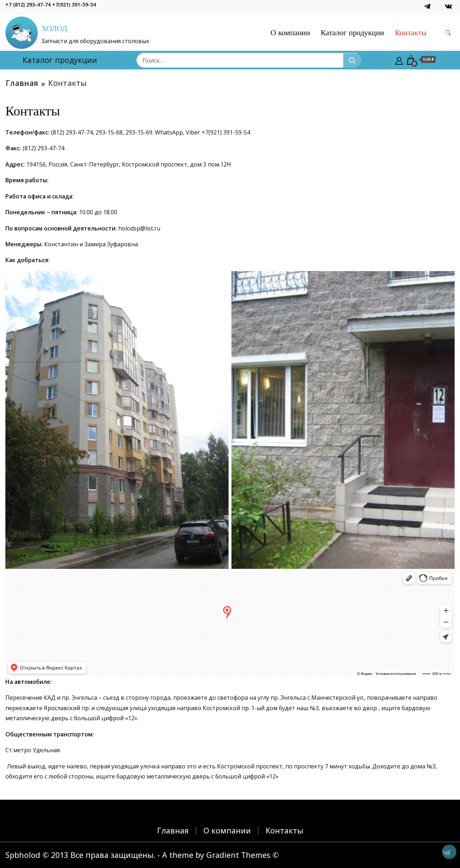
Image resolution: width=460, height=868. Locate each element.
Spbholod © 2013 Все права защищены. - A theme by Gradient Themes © (142, 855)
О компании (290, 33)
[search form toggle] (448, 33)
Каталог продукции (352, 33)
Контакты (411, 33)
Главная (173, 830)
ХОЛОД (54, 28)
